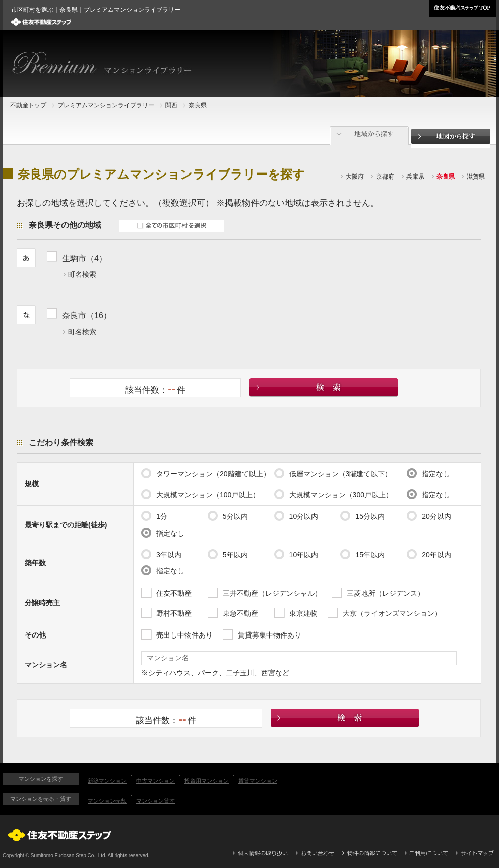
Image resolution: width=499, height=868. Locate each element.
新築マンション (107, 781)
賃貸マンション (258, 781)
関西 (171, 105)
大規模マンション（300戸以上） (333, 494)
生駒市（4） (84, 258)
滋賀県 (476, 177)
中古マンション (155, 781)
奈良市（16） (87, 315)
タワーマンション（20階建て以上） (206, 473)
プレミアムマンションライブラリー (106, 105)
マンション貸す (155, 801)
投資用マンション (207, 781)
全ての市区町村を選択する (172, 226)
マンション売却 (107, 801)
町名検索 (82, 274)
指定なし (428, 473)
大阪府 (355, 177)
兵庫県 (415, 177)
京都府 (385, 177)
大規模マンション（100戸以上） (200, 494)
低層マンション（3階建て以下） (333, 473)
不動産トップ (28, 105)
